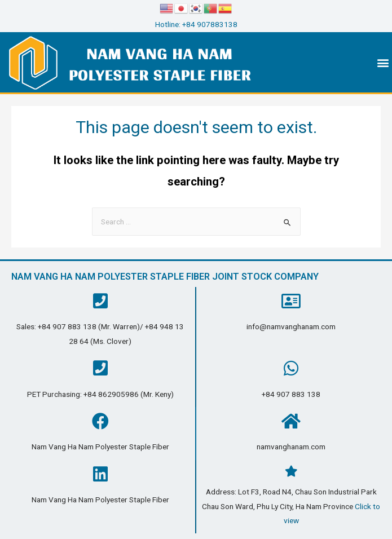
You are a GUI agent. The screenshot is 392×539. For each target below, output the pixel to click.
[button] (383, 62)
